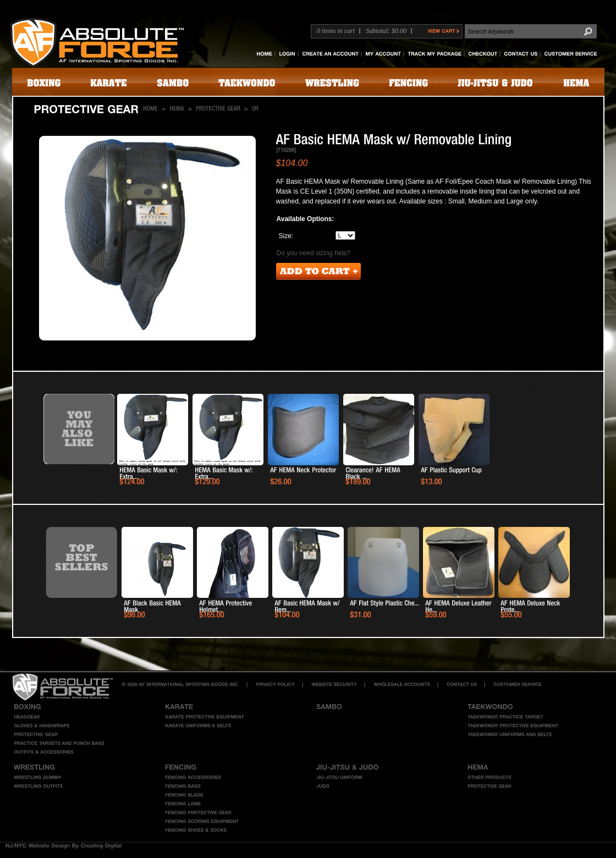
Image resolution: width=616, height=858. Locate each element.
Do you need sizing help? (314, 253)
